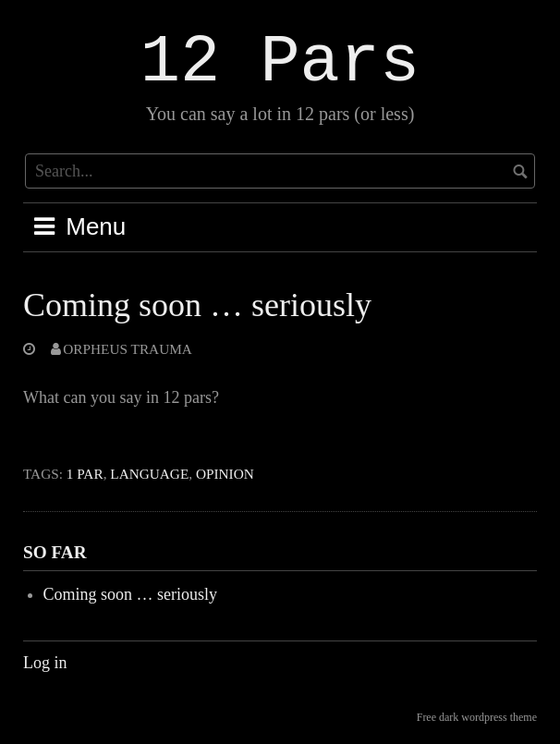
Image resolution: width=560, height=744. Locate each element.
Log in (45, 663)
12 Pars (280, 63)
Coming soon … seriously (197, 305)
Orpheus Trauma (128, 349)
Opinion (225, 474)
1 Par (85, 474)
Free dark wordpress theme (477, 717)
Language (149, 474)
